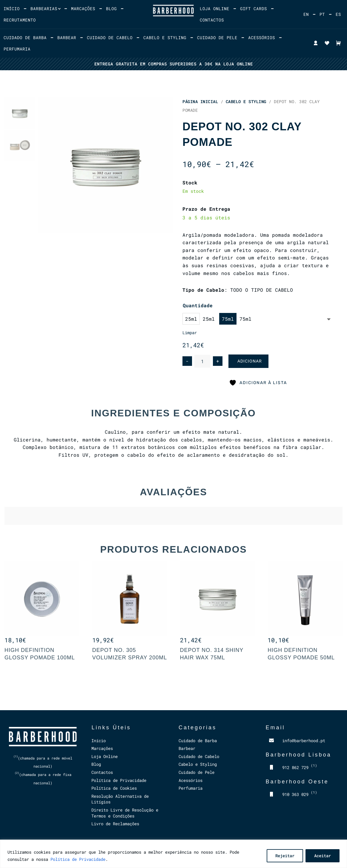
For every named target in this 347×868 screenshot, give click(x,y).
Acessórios (262, 38)
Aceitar (323, 856)
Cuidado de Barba (25, 38)
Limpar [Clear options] (190, 333)
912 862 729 (300, 767)
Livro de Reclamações (115, 824)
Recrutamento (20, 20)
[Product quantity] (202, 361)
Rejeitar (285, 856)
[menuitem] (306, 14)
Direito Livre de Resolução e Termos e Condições (125, 813)
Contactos (212, 20)
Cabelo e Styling (165, 38)
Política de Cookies (114, 788)
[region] (173, 854)
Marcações (83, 9)
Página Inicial (200, 101)
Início (12, 9)
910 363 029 (300, 794)
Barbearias (44, 9)
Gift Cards (254, 9)
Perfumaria (17, 49)
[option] (199, 319)
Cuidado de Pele (217, 38)
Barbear (67, 38)
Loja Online (215, 9)
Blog (111, 9)
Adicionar (250, 361)
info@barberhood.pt (304, 741)
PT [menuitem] (322, 14)
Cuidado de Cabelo (110, 38)
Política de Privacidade (78, 859)
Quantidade (198, 305)
